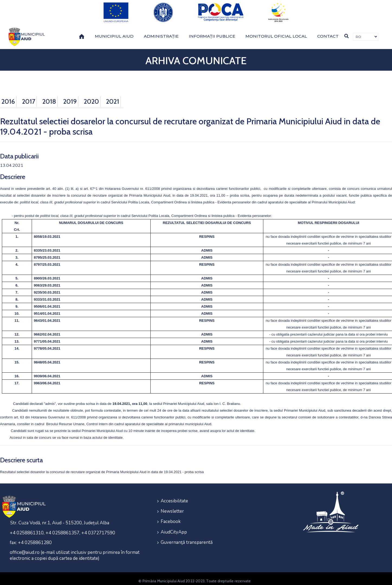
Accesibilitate (174, 496)
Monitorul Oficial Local (276, 32)
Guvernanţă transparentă (187, 535)
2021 (113, 97)
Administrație (161, 32)
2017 (29, 97)
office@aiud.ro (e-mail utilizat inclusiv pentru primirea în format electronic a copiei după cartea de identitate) (75, 551)
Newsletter (172, 506)
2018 (49, 97)
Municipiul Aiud (114, 32)
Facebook (171, 516)
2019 (70, 97)
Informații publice (212, 32)
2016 (8, 97)
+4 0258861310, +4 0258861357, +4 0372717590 (62, 528)
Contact (328, 32)
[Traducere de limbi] (366, 32)
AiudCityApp (174, 525)
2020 (91, 97)
